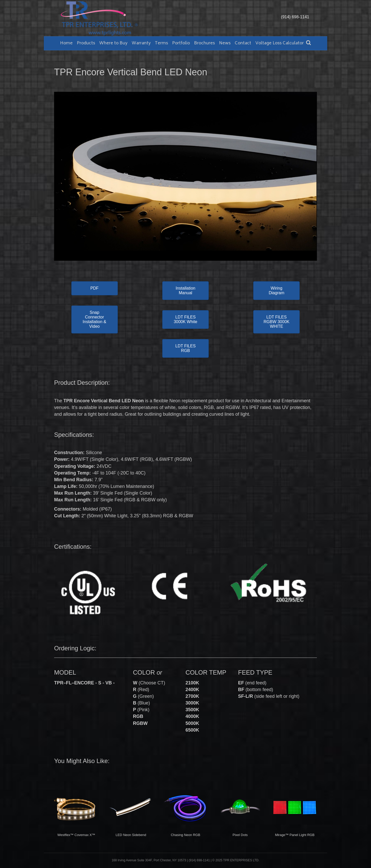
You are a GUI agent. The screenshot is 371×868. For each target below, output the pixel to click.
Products (86, 43)
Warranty (141, 43)
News (225, 43)
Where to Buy (113, 43)
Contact (243, 43)
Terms (161, 43)
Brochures (204, 43)
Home (66, 43)
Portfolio (181, 43)
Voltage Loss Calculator (280, 43)
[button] (95, 288)
